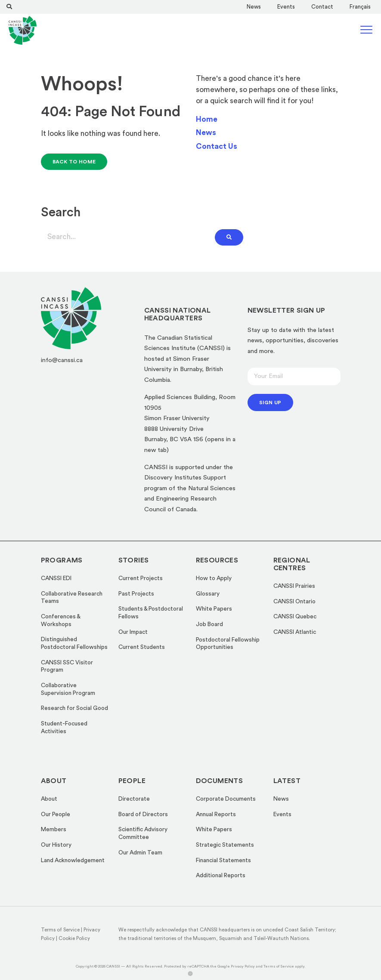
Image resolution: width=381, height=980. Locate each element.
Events (286, 7)
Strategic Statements (225, 845)
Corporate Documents (226, 799)
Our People (56, 814)
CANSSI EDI (56, 578)
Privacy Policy (243, 966)
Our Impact (133, 632)
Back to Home (74, 162)
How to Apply (214, 578)
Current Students (142, 647)
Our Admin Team (140, 853)
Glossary (208, 594)
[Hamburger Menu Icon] (368, 32)
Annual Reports (216, 814)
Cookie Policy (74, 939)
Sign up (270, 402)
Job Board (209, 624)
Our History (56, 845)
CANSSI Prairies (294, 586)
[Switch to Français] (360, 7)
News (254, 7)
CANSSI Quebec (295, 617)
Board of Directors (143, 814)
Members (54, 829)
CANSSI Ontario (294, 602)
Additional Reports (221, 876)
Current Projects (141, 578)
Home (207, 119)
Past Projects (136, 594)
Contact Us (217, 146)
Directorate (134, 799)
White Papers (214, 609)
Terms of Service (60, 930)
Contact (322, 7)
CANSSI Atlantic (295, 632)
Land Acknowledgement (73, 860)
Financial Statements (223, 860)
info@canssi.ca (62, 360)
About (49, 799)
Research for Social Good (74, 708)
